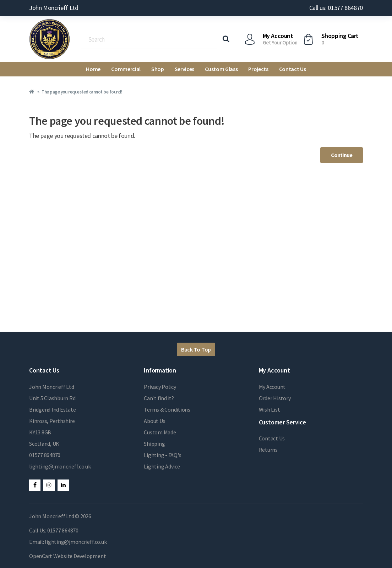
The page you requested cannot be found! (82, 92)
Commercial (126, 69)
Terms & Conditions (167, 409)
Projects (258, 69)
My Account (272, 387)
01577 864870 (45, 455)
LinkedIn (63, 485)
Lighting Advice (162, 466)
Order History (275, 398)
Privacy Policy (160, 387)
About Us (154, 421)
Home (93, 69)
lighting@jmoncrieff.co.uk (60, 466)
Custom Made (160, 432)
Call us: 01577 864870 (336, 8)
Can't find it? (159, 398)
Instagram (49, 485)
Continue (342, 155)
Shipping (154, 444)
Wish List (269, 409)
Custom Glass (221, 69)
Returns (268, 450)
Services (184, 69)
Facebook (35, 485)
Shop (158, 69)
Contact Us (293, 69)
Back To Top (196, 349)
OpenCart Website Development (67, 556)
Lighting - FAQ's (162, 455)
